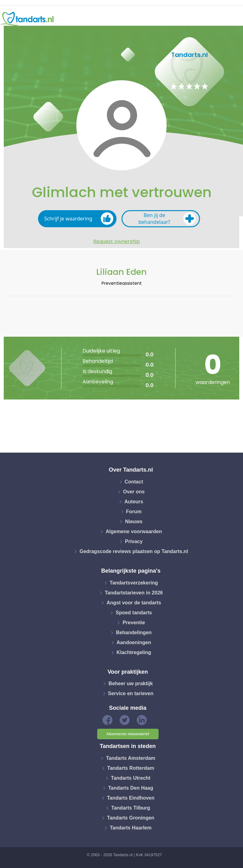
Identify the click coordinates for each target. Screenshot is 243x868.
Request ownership (117, 242)
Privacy (134, 541)
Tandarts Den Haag (131, 788)
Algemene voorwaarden (134, 531)
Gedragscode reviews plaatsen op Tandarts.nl (134, 551)
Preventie (134, 623)
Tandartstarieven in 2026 (134, 593)
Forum (134, 512)
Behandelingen (134, 633)
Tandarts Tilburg (131, 808)
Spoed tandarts (134, 613)
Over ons (134, 492)
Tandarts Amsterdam (131, 758)
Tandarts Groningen (131, 818)
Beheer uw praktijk (131, 683)
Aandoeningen (134, 642)
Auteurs (134, 502)
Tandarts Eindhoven (131, 798)
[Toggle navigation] (234, 19)
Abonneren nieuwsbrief (128, 734)
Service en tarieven (131, 693)
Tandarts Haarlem (131, 828)
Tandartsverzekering (134, 583)
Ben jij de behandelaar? (167, 219)
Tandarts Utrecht (131, 778)
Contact (134, 482)
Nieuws (134, 522)
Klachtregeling (134, 652)
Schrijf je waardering (79, 219)
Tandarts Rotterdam (131, 768)
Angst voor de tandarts (134, 603)
